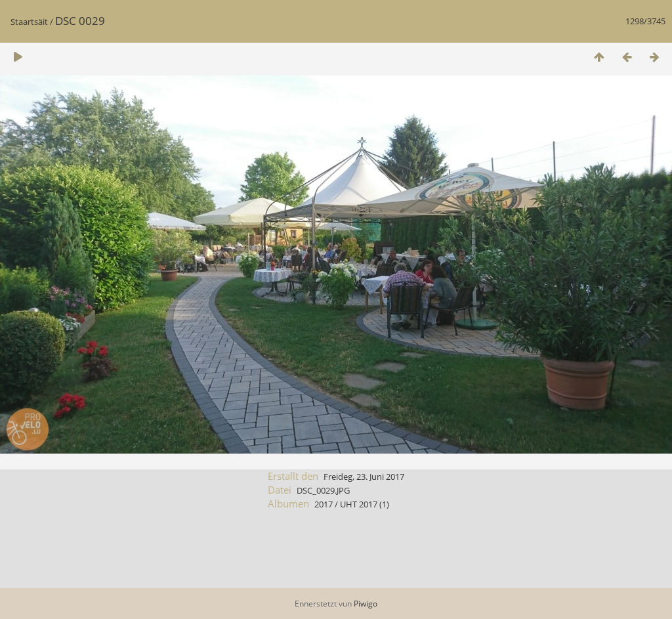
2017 (324, 504)
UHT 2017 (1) (365, 504)
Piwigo (366, 604)
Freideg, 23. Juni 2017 (364, 477)
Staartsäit (29, 22)
